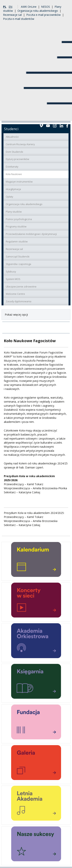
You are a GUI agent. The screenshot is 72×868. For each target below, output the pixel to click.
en (10, 7)
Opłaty (9, 197)
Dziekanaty (12, 167)
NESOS (46, 7)
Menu (66, 116)
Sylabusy (11, 272)
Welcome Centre (15, 294)
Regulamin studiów (17, 242)
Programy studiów (16, 227)
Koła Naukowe (14, 174)
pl (5, 7)
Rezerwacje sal (12, 15)
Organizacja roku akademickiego (38, 11)
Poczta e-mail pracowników (43, 15)
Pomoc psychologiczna (19, 219)
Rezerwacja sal (14, 249)
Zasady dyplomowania (19, 301)
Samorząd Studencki (18, 257)
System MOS (13, 279)
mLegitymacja (13, 189)
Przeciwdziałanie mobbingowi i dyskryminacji (31, 234)
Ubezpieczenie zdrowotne (21, 287)
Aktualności (12, 137)
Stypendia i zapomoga (18, 264)
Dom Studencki (14, 152)
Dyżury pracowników (17, 159)
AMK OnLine (29, 7)
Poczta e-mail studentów (19, 19)
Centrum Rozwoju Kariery (20, 144)
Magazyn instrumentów (19, 182)
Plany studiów (14, 212)
